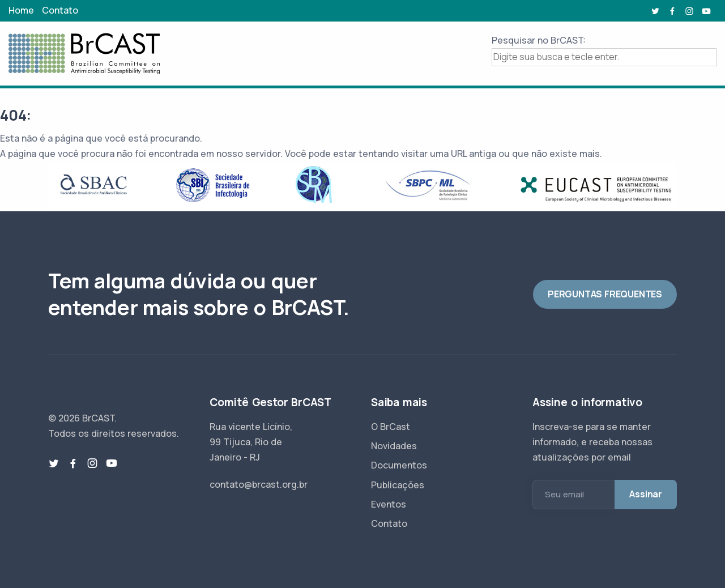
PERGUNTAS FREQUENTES (605, 294)
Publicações (398, 485)
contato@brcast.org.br (259, 484)
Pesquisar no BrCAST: (539, 40)
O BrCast (391, 427)
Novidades (394, 446)
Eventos (389, 504)
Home (21, 10)
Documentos (399, 465)
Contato (60, 10)
